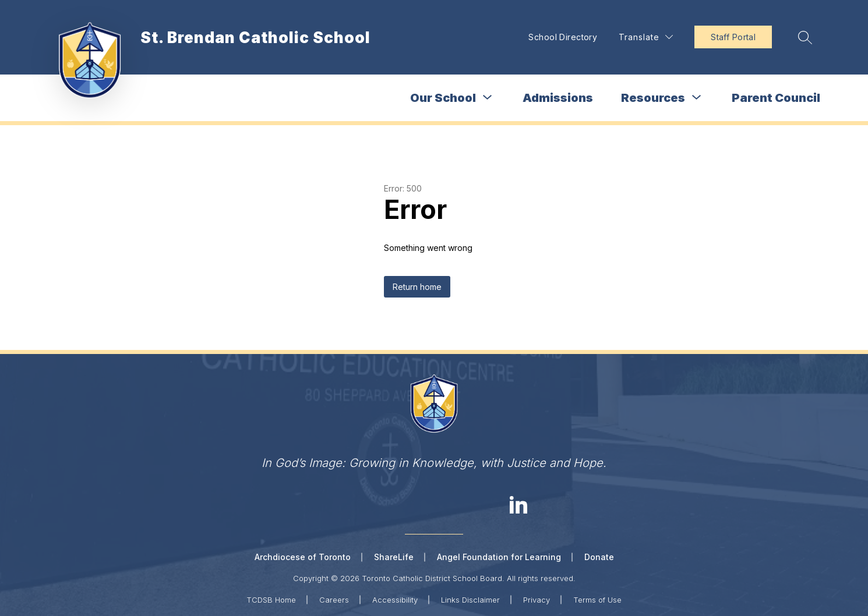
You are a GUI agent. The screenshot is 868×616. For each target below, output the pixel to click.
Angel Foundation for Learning (499, 557)
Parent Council (776, 98)
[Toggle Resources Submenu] (697, 98)
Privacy (537, 600)
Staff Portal (733, 37)
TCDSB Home (271, 600)
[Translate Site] (646, 37)
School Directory (563, 37)
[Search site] (805, 37)
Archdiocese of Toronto (303, 557)
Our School (443, 98)
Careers (334, 600)
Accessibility (395, 600)
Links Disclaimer (470, 600)
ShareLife (394, 557)
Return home (417, 287)
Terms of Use (597, 600)
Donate (599, 557)
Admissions (558, 98)
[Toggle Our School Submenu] (488, 98)
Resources (653, 98)
